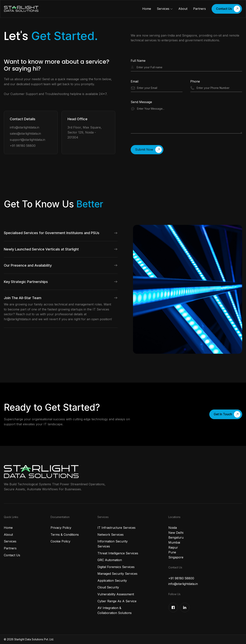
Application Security (112, 581)
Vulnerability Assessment (116, 594)
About (183, 9)
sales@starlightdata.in (25, 133)
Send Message (141, 102)
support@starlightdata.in (27, 140)
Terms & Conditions (65, 535)
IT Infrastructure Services (116, 528)
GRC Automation (110, 560)
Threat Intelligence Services (118, 553)
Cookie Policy (60, 541)
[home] (21, 9)
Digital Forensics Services (116, 567)
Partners (199, 9)
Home (147, 9)
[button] (165, 9)
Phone (195, 82)
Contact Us (12, 555)
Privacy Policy (61, 528)
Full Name (138, 61)
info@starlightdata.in (25, 128)
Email (135, 82)
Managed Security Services (117, 574)
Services (163, 9)
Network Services (111, 535)
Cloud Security (108, 587)
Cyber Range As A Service (117, 601)
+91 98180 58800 (23, 146)
